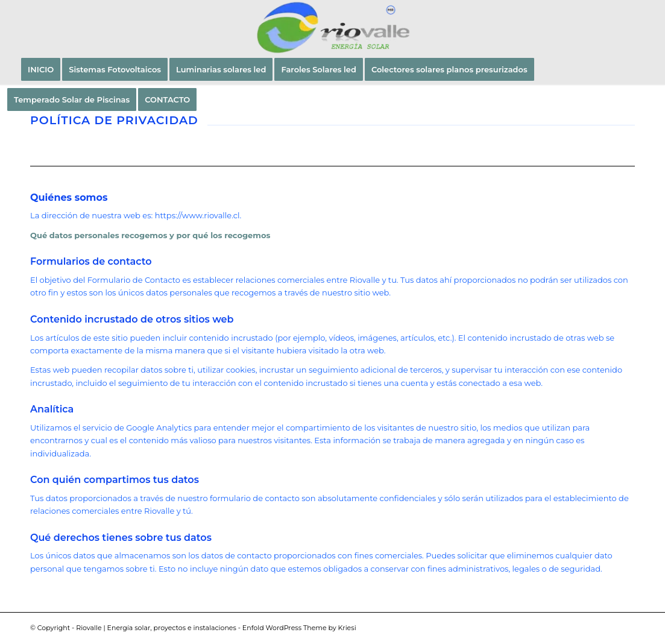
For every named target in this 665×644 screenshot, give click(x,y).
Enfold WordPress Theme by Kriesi (299, 628)
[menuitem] (41, 69)
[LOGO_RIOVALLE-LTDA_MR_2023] (333, 27)
